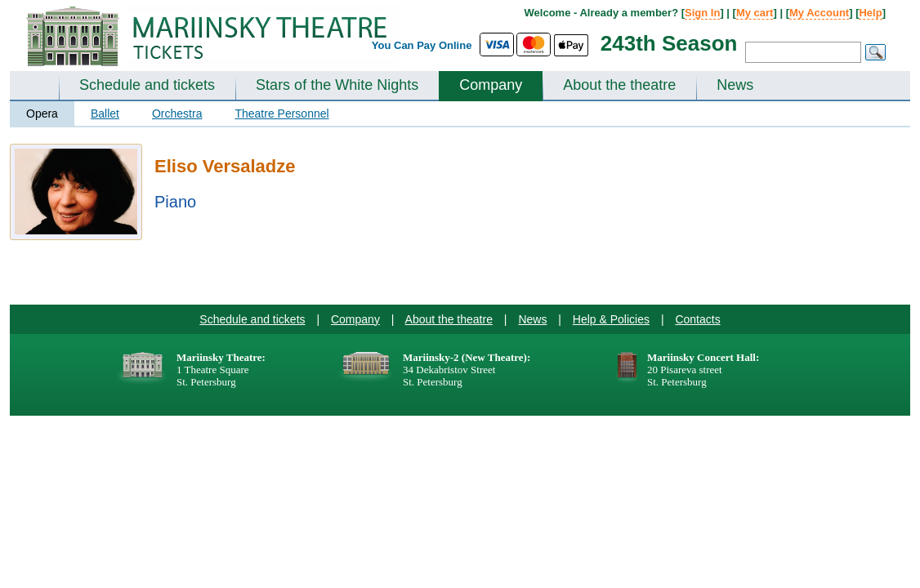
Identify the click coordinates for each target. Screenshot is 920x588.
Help (870, 13)
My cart (755, 13)
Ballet (105, 114)
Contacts (697, 319)
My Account (819, 13)
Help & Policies (611, 319)
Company (491, 85)
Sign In (702, 13)
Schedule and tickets (147, 85)
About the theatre (619, 85)
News (735, 85)
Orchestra (177, 114)
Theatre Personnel (281, 114)
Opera (42, 114)
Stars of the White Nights (337, 85)
